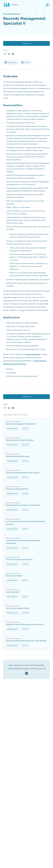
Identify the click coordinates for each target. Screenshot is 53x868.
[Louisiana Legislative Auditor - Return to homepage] (18, 5)
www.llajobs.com (33, 354)
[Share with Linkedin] (9, 54)
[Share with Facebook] (5, 54)
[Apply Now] (26, 43)
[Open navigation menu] (47, 5)
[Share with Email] (13, 54)
